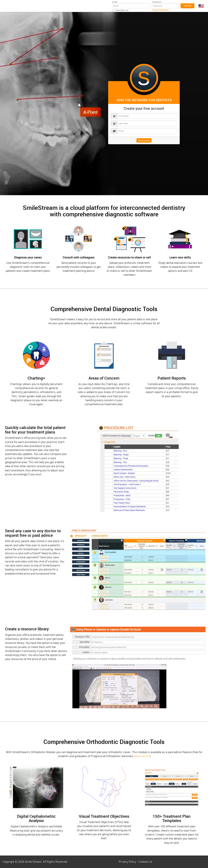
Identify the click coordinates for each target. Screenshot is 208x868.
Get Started (144, 140)
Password (157, 2)
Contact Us (145, 862)
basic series (141, 756)
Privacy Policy (127, 862)
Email (115, 2)
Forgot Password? (160, 10)
